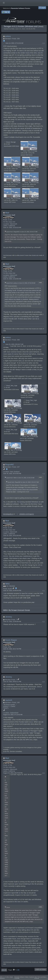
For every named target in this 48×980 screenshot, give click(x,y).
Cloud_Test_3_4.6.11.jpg (33, 423)
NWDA (5, 610)
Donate (28, 610)
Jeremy (9, 617)
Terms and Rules (42, 977)
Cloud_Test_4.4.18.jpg (30, 167)
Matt (7, 213)
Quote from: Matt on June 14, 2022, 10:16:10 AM (20, 478)
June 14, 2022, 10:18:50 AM (12, 279)
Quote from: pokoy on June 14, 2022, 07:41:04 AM (21, 283)
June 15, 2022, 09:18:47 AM (14, 344)
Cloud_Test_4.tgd (10, 430)
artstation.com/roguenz (27, 514)
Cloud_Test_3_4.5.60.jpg (13, 423)
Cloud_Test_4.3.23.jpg (12, 167)
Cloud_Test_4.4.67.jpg (30, 182)
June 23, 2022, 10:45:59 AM (12, 621)
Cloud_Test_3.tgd (30, 400)
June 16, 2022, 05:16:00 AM (12, 473)
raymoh (9, 700)
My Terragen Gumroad (16, 610)
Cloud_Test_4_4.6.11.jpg (13, 450)
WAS (7, 584)
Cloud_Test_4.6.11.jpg (30, 198)
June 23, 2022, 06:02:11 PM (12, 682)
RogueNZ (10, 465)
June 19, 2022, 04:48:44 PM (12, 590)
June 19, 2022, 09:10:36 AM (12, 535)
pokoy (8, 36)
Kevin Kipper (11, 640)
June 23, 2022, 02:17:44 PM (12, 649)
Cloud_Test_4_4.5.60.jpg (29, 436)
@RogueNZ (8, 538)
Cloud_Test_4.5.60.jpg (12, 198)
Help (35, 977)
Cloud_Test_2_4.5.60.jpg (30, 393)
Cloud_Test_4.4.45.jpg (12, 182)
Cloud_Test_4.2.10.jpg (29, 151)
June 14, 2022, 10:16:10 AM (12, 227)
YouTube (17, 978)
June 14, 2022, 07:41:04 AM (14, 43)
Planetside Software (19, 977)
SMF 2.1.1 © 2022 (4, 977)
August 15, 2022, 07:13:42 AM (13, 715)
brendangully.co (8, 514)
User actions (41, 969)
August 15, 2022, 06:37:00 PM (13, 773)
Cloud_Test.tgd (10, 142)
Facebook (32, 977)
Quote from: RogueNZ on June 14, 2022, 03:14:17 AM (22, 232)
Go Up (4, 970)
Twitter (27, 977)
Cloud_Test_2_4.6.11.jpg (13, 408)
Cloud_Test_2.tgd (10, 386)
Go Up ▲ (37, 978)
